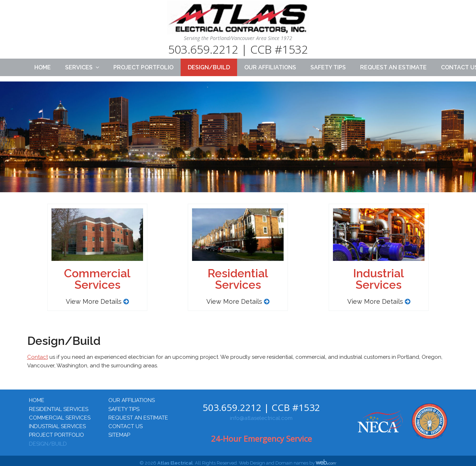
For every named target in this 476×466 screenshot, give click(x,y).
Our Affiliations (270, 67)
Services (79, 67)
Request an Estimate (393, 67)
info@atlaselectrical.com (261, 418)
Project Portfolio (143, 67)
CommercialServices (97, 279)
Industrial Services (57, 426)
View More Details (97, 301)
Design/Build (209, 67)
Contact (38, 357)
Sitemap (119, 435)
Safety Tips (328, 67)
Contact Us (126, 426)
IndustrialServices (379, 279)
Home (43, 67)
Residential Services (59, 409)
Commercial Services (60, 418)
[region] (238, 144)
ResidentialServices (238, 279)
